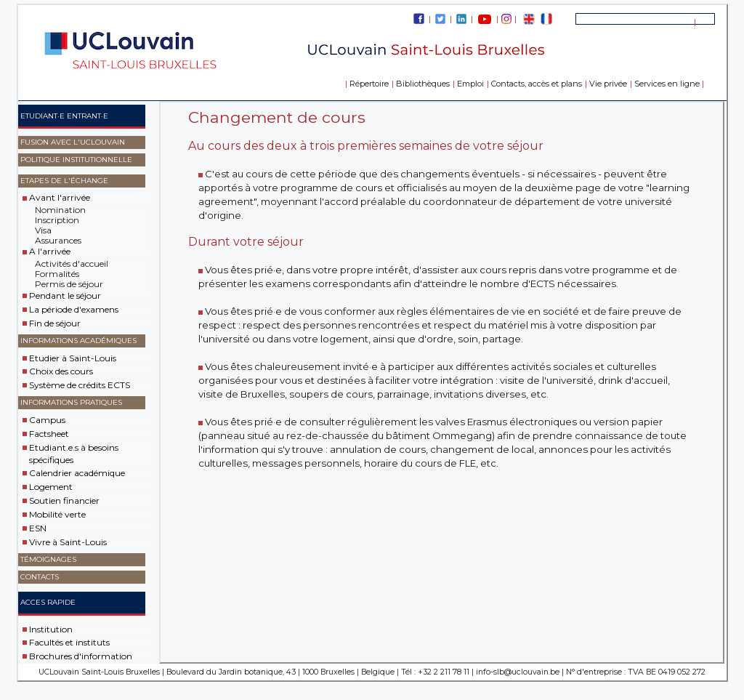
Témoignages (48, 559)
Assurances (58, 240)
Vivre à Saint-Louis (68, 542)
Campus (47, 420)
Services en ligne (667, 84)
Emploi (470, 84)
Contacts (40, 577)
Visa (43, 230)
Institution (51, 628)
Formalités (57, 274)
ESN (38, 528)
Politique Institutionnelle (76, 160)
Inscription (57, 220)
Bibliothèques (423, 84)
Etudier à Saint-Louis (73, 357)
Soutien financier (64, 500)
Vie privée (608, 84)
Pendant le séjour (65, 295)
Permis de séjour (69, 284)
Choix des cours (61, 371)
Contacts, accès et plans (537, 84)
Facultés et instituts (69, 642)
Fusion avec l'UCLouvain (73, 142)
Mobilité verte (57, 514)
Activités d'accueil (72, 263)
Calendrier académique (77, 473)
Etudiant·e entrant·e (64, 116)
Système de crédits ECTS (80, 385)
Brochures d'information (81, 656)
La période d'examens (74, 309)
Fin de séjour (55, 323)
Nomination (60, 210)
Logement (51, 487)
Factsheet (49, 434)
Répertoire (369, 84)
